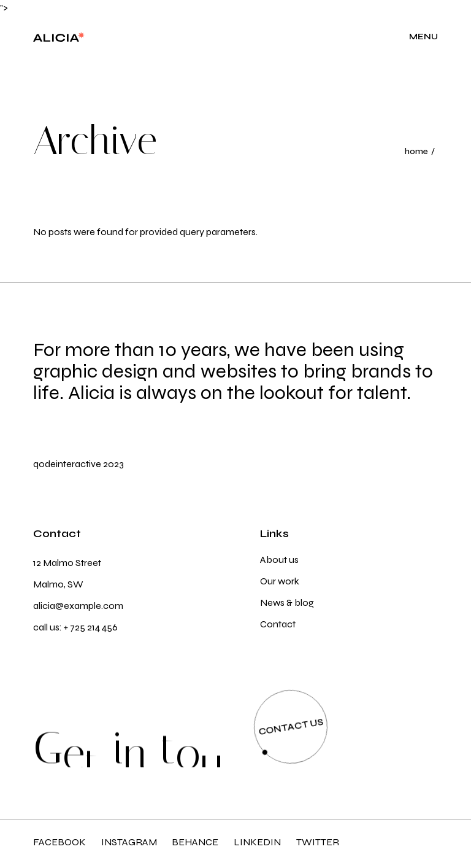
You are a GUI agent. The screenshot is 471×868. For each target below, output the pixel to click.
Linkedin (257, 842)
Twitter (318, 842)
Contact (278, 624)
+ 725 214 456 (91, 627)
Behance (195, 842)
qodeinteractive (67, 464)
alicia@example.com (78, 606)
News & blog (287, 603)
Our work (280, 581)
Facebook (59, 842)
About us (279, 560)
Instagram (129, 842)
